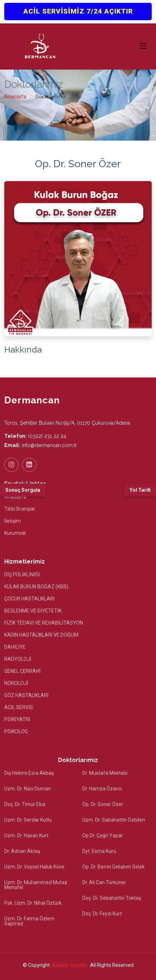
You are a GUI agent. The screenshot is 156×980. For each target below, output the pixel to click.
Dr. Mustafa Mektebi (105, 773)
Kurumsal (15, 533)
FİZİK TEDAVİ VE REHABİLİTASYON (44, 623)
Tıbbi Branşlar (20, 509)
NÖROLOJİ (16, 683)
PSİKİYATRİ (17, 719)
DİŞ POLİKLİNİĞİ (22, 575)
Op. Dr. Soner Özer (103, 804)
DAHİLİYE (15, 647)
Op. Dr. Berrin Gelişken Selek (113, 867)
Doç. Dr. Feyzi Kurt (102, 914)
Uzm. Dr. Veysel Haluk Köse (34, 867)
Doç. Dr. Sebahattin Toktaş (112, 898)
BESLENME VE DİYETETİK (33, 611)
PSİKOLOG (16, 731)
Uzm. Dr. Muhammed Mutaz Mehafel (36, 885)
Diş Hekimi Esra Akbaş (29, 773)
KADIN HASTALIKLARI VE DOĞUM (41, 635)
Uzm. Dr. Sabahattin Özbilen (114, 820)
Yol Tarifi (140, 490)
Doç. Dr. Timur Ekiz (25, 804)
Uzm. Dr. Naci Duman (28, 789)
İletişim (12, 521)
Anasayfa (15, 97)
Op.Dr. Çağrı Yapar (103, 835)
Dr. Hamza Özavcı (102, 789)
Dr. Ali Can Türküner (104, 882)
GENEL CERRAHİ (22, 671)
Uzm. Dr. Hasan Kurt (26, 835)
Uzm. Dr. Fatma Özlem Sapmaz (29, 921)
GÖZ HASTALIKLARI (26, 695)
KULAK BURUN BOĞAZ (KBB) (36, 587)
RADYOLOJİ (18, 659)
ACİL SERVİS (19, 707)
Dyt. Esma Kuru (99, 851)
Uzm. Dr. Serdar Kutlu (28, 820)
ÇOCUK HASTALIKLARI (29, 599)
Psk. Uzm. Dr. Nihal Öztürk (33, 903)
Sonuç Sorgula (23, 490)
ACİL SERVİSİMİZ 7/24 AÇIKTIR (78, 11)
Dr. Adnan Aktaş (22, 851)
